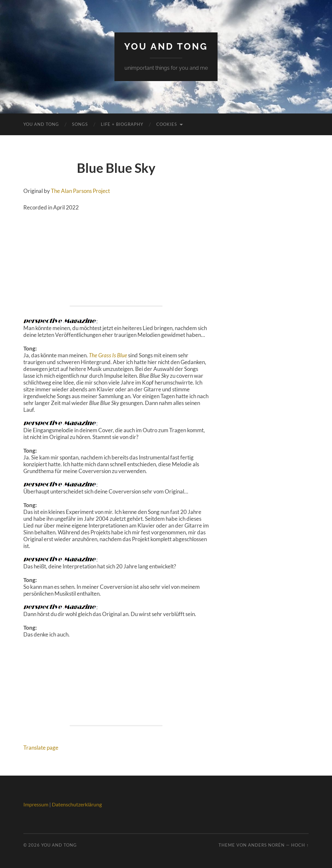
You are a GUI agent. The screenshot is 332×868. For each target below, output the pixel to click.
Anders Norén (266, 845)
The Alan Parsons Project (80, 191)
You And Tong (166, 47)
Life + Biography (122, 124)
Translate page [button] (41, 748)
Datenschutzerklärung (77, 804)
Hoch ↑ (300, 845)
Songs (80, 124)
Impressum (36, 804)
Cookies (167, 124)
